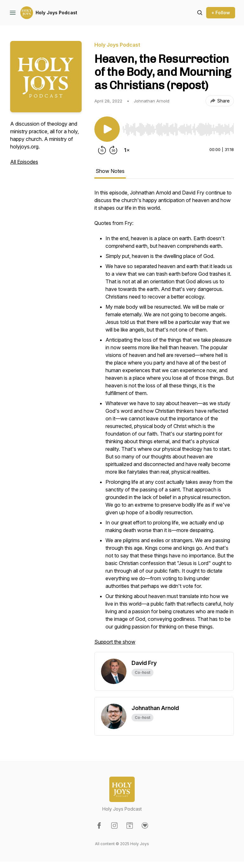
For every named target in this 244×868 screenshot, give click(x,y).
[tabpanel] (164, 420)
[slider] (178, 129)
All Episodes (24, 162)
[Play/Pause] (107, 129)
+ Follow (221, 13)
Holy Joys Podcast (56, 13)
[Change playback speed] (127, 150)
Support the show (115, 642)
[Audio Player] (178, 128)
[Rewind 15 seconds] (102, 150)
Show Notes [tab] (110, 171)
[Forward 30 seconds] (113, 150)
